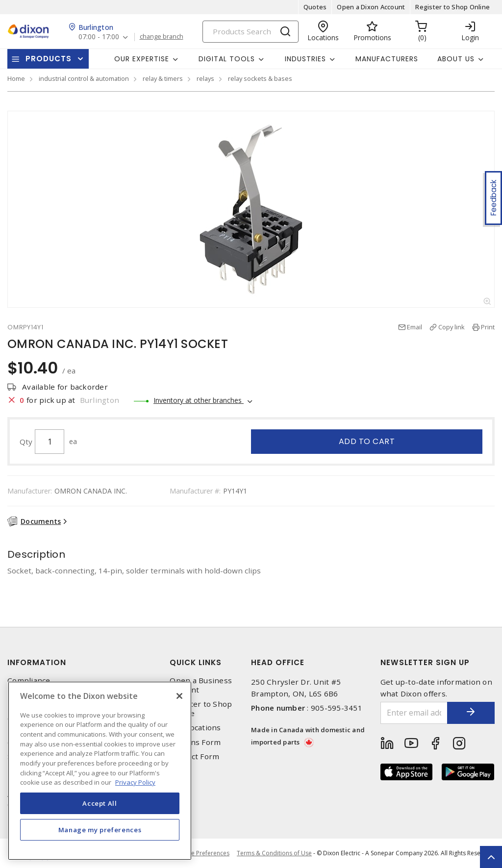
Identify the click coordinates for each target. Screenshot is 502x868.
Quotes (315, 7)
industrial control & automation (84, 78)
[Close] (179, 696)
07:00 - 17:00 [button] (99, 37)
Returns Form (195, 742)
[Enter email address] (414, 713)
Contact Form (194, 756)
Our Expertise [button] (142, 59)
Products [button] (49, 59)
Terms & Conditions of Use (274, 853)
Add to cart (367, 441)
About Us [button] (456, 59)
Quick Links (196, 662)
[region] (100, 771)
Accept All (100, 803)
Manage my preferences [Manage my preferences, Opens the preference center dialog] (100, 830)
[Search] (251, 32)
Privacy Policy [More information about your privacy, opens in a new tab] (135, 782)
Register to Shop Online (452, 7)
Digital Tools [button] (227, 59)
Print (488, 327)
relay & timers (163, 78)
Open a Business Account (201, 685)
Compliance (29, 681)
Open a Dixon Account (371, 7)
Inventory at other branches (199, 400)
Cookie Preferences (202, 853)
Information (37, 662)
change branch (162, 37)
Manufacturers (387, 59)
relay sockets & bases (260, 78)
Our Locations (195, 728)
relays (205, 78)
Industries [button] (305, 59)
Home (16, 78)
